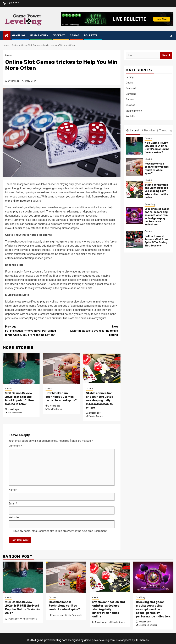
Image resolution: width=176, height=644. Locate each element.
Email (13, 504)
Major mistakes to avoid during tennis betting (90, 331)
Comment (15, 446)
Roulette (91, 36)
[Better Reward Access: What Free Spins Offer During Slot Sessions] (134, 239)
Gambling (19, 36)
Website (14, 517)
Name (13, 490)
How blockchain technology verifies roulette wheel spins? (61, 397)
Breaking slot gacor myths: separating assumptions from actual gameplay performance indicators (157, 217)
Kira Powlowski (15, 413)
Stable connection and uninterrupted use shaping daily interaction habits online (100, 400)
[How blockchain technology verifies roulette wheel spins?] (61, 368)
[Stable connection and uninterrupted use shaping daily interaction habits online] (102, 368)
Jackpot (59, 36)
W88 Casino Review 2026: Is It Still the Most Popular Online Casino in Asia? (19, 398)
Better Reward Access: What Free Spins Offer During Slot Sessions (156, 241)
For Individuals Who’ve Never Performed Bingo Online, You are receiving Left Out (33, 331)
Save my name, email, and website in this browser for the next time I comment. (60, 531)
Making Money (39, 36)
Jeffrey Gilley (30, 81)
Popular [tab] (148, 131)
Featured (131, 88)
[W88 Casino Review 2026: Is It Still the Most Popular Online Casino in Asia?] (21, 368)
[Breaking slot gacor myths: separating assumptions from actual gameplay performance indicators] (134, 215)
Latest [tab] (133, 131)
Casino (74, 36)
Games (130, 100)
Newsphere (124, 640)
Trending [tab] (165, 131)
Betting (130, 77)
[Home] (7, 36)
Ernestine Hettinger (148, 625)
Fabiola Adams (96, 416)
